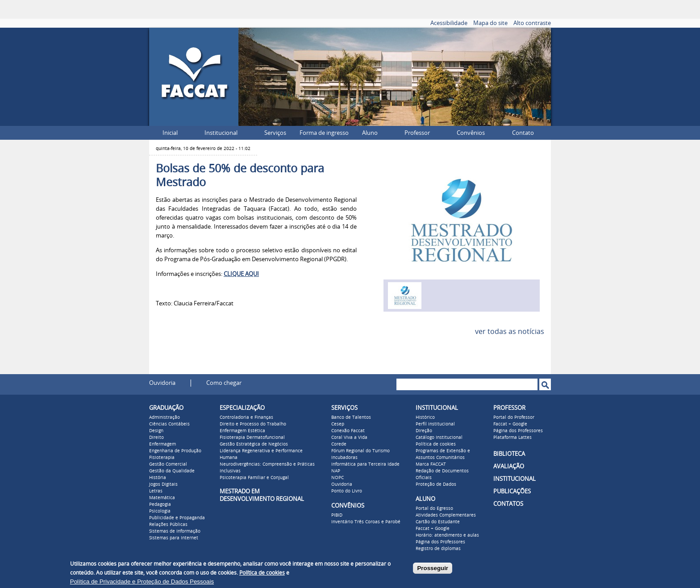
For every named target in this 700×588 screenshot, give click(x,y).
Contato (523, 133)
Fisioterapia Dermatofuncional (252, 438)
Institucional (221, 133)
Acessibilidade (449, 23)
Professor (417, 133)
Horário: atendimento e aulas (447, 535)
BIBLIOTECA (509, 454)
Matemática (162, 498)
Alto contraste (532, 23)
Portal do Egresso (434, 509)
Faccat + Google (433, 529)
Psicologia (160, 511)
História (158, 478)
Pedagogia (160, 505)
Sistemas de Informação (175, 531)
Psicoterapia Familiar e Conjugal (254, 478)
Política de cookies (436, 444)
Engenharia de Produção (175, 451)
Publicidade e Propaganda (177, 518)
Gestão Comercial (168, 464)
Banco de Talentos (351, 417)
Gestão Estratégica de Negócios (254, 444)
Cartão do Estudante (438, 522)
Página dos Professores (440, 542)
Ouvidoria (162, 383)
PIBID (337, 515)
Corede (339, 444)
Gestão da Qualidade (172, 471)
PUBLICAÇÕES (512, 491)
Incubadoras (344, 458)
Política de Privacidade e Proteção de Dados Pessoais (142, 582)
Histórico (425, 417)
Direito (156, 438)
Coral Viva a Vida (349, 438)
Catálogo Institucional (439, 438)
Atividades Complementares (446, 515)
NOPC (337, 478)
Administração (165, 417)
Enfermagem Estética (242, 431)
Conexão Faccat (348, 431)
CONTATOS (508, 504)
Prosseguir (433, 568)
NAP (336, 471)
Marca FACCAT (431, 464)
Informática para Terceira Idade (365, 464)
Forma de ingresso (324, 133)
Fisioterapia (162, 458)
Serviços (275, 133)
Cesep (338, 424)
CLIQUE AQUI (241, 274)
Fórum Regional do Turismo (360, 451)
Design (156, 431)
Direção (424, 431)
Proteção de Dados (436, 484)
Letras (156, 491)
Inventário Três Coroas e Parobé (366, 522)
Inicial (170, 133)
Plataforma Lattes (512, 438)
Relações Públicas (168, 525)
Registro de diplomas (438, 549)
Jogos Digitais (163, 484)
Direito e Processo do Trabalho (253, 424)
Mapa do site (490, 23)
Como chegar (224, 383)
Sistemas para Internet (174, 538)
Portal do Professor (514, 417)
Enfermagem (162, 444)
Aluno (370, 133)
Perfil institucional (435, 424)
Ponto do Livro (347, 491)
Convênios (471, 133)
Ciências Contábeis (169, 424)
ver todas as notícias (510, 332)
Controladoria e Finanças (246, 417)
